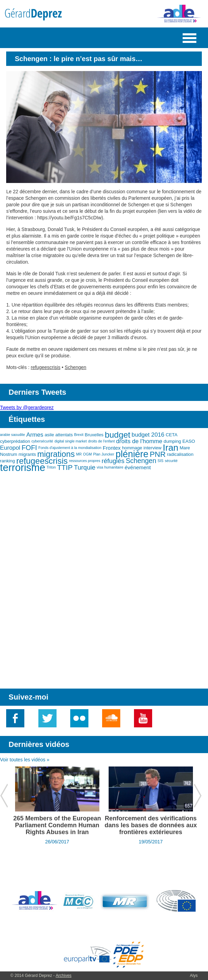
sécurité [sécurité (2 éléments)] (171, 461)
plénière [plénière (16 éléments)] (132, 454)
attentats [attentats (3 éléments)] (64, 435)
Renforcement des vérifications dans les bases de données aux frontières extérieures (151, 825)
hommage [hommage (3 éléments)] (132, 448)
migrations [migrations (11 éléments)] (56, 454)
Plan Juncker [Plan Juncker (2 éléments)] (104, 454)
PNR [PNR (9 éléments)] (158, 454)
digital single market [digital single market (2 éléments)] (71, 441)
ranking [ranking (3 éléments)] (8, 461)
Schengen (76, 367)
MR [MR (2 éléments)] (79, 454)
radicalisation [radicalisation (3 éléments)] (180, 454)
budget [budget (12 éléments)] (118, 435)
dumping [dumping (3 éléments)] (173, 441)
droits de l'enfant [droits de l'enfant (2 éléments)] (101, 441)
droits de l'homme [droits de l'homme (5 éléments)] (139, 441)
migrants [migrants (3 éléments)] (27, 454)
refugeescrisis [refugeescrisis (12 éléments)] (42, 461)
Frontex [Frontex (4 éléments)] (112, 448)
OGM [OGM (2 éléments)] (87, 454)
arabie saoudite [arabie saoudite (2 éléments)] (13, 435)
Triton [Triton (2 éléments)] (51, 467)
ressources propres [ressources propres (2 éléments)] (84, 461)
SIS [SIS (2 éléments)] (161, 461)
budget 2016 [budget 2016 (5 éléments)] (148, 435)
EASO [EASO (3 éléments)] (189, 441)
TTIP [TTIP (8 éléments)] (65, 467)
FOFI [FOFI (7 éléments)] (29, 448)
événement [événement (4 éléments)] (138, 467)
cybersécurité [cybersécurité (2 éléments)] (42, 441)
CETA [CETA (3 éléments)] (171, 435)
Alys (194, 976)
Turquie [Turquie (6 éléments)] (85, 467)
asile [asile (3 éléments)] (49, 435)
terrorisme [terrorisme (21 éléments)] (23, 467)
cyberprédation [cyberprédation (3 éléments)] (15, 441)
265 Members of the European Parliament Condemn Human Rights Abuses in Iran (57, 825)
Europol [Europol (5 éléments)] (10, 448)
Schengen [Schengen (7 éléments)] (141, 461)
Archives (64, 976)
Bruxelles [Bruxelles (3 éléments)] (94, 435)
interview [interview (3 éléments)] (152, 448)
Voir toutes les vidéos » (25, 760)
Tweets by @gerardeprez (27, 407)
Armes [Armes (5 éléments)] (35, 435)
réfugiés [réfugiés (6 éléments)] (113, 461)
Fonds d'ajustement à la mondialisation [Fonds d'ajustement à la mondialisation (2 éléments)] (70, 448)
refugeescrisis (46, 367)
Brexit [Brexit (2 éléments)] (79, 435)
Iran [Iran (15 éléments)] (170, 448)
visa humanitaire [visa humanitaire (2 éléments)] (110, 467)
